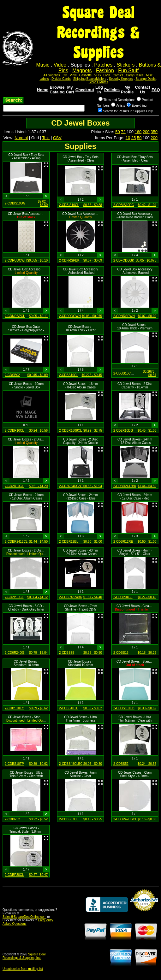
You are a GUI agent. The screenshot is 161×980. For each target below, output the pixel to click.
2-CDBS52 (121, 764)
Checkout (85, 90)
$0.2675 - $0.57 (150, 373)
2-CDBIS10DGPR (17, 203)
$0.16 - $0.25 (93, 819)
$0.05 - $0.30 (93, 764)
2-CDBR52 (12, 819)
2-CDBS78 (67, 653)
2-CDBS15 (121, 653)
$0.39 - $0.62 (38, 708)
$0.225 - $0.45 (92, 375)
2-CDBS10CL (69, 375)
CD (65, 75)
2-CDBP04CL (123, 597)
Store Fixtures (98, 82)
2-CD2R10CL (14, 486)
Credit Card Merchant (144, 914)
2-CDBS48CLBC (71, 764)
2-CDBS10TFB (124, 708)
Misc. (150, 75)
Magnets (82, 71)
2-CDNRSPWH (124, 316)
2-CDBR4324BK (71, 597)
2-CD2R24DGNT (71, 486)
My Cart (70, 90)
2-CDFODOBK (124, 260)
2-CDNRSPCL (15, 316)
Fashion (105, 71)
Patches (103, 65)
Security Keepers (121, 79)
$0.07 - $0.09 (93, 260)
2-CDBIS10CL (69, 205)
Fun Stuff (128, 71)
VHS (98, 75)
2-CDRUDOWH (16, 260)
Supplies (80, 65)
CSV (57, 138)
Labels (44, 79)
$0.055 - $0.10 (38, 260)
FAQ (156, 90)
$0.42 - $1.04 (147, 205)
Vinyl (73, 75)
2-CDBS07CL (69, 819)
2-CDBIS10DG (124, 205)
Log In (99, 90)
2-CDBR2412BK (125, 486)
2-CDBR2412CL (16, 542)
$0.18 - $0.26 (147, 653)
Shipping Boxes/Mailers (90, 79)
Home (43, 90)
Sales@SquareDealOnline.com (24, 917)
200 (146, 132)
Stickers (125, 65)
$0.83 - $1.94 (93, 486)
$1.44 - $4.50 (147, 486)
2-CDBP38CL (14, 875)
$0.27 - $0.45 (147, 597)
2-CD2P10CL (14, 597)
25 (134, 138)
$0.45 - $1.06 (147, 431)
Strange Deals (145, 79)
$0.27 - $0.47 (38, 875)
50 (117, 132)
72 (123, 132)
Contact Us (142, 90)
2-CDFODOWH (70, 316)
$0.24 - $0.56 (38, 431)
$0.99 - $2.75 (93, 431)
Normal (21, 138)
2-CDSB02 (12, 375)
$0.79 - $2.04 (38, 653)
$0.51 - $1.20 (38, 486)
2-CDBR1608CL (70, 431)
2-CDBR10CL (14, 431)
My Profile (127, 90)
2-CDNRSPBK (69, 260)
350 (154, 132)
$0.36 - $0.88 (93, 205)
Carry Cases (135, 75)
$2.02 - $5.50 (43, 203)
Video (60, 65)
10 (128, 138)
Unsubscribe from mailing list (23, 969)
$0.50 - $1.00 (93, 542)
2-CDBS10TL (68, 708)
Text (46, 138)
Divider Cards (61, 79)
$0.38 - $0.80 (93, 653)
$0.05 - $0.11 (38, 316)
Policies (112, 90)
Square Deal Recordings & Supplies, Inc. (24, 956)
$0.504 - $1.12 (38, 597)
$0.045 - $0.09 (38, 375)
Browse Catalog (57, 90)
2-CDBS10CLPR (125, 373)
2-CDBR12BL (69, 542)
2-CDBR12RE (123, 542)
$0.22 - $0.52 (38, 819)
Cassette (85, 75)
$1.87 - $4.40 (93, 597)
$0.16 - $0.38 (147, 819)
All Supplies (52, 75)
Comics (118, 75)
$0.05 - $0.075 (146, 260)
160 (138, 132)
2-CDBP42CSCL (125, 819)
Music (43, 65)
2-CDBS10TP (14, 764)
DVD (107, 75)
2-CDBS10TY (14, 708)
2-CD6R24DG (15, 653)
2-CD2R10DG (123, 431)
